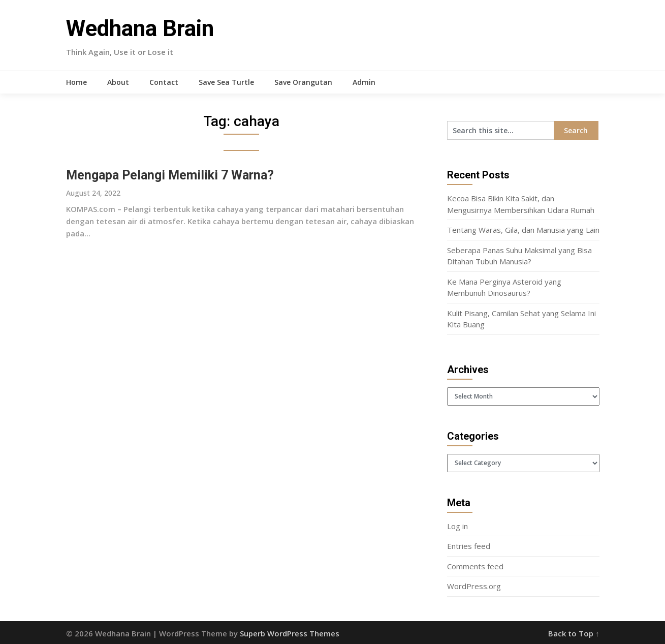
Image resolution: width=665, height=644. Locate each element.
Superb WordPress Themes (290, 633)
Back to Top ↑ (574, 633)
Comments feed (475, 566)
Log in (457, 526)
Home (76, 82)
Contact (164, 82)
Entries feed (469, 546)
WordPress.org (474, 586)
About (118, 82)
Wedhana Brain (140, 28)
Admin (364, 82)
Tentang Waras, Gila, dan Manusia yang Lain (523, 230)
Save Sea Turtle (226, 82)
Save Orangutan (303, 82)
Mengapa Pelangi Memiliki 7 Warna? (170, 175)
